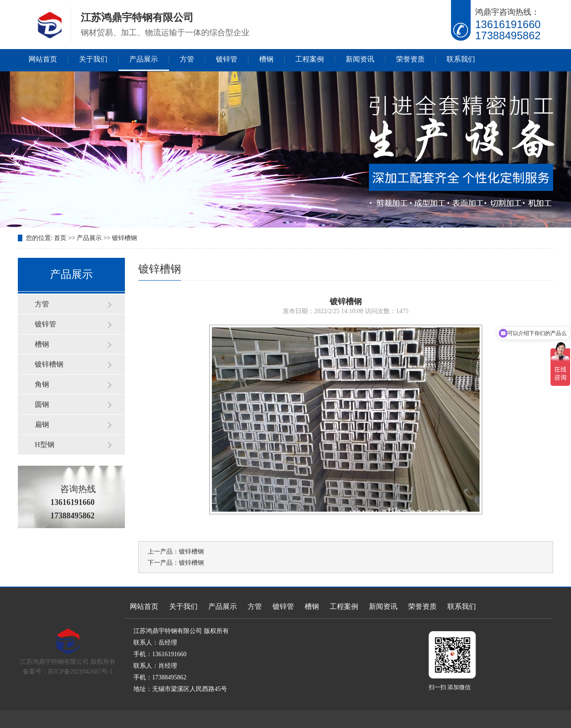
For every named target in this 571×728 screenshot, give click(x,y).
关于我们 (93, 59)
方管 (187, 59)
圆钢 (42, 404)
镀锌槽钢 (124, 238)
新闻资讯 (360, 59)
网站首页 (43, 59)
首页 (60, 238)
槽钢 (266, 59)
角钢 (42, 384)
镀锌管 (227, 59)
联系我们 (461, 59)
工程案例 (310, 59)
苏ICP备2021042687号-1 (80, 672)
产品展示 (144, 59)
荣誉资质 (410, 59)
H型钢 (45, 445)
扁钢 (42, 424)
